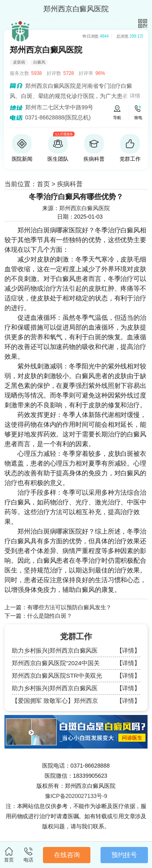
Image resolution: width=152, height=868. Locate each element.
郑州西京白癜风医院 (85, 208)
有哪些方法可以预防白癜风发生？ (70, 607)
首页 (43, 184)
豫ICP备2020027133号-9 (76, 796)
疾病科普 (70, 184)
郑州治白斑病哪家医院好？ (56, 230)
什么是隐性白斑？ (50, 616)
